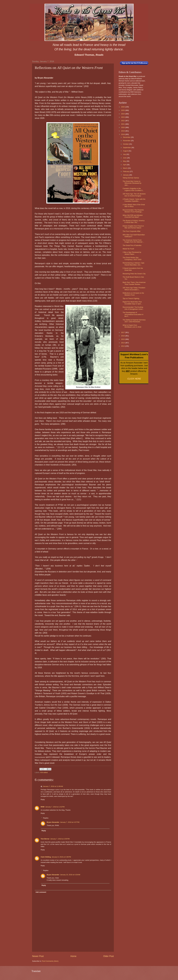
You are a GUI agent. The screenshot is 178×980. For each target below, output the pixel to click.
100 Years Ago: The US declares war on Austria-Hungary (134, 195)
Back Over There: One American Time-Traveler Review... (134, 283)
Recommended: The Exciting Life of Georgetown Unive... (133, 308)
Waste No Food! (128, 249)
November (127, 141)
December (127, 137)
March (125, 168)
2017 (123, 332)
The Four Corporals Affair (132, 231)
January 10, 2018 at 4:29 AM (70, 875)
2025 (123, 110)
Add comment (41, 892)
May (125, 161)
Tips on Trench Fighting (131, 298)
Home (73, 956)
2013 (123, 346)
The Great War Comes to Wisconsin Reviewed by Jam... (132, 183)
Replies (46, 818)
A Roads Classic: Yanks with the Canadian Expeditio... (134, 200)
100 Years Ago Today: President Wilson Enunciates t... (134, 289)
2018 (123, 134)
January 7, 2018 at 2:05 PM (60, 839)
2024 (123, 114)
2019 (123, 131)
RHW (43, 807)
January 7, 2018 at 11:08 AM (53, 786)
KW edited (44, 772)
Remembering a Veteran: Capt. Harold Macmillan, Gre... (134, 264)
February (126, 171)
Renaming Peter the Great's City (134, 274)
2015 (123, 339)
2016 (123, 336)
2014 (123, 343)
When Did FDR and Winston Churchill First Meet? (133, 216)
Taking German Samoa (131, 178)
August (126, 151)
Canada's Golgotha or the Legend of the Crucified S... (133, 189)
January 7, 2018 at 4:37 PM (70, 822)
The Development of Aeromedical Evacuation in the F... (133, 314)
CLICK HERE (134, 379)
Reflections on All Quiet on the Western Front (133, 294)
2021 (123, 124)
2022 (123, 121)
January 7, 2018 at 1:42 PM (55, 807)
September (127, 148)
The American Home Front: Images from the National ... (133, 241)
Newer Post (38, 956)
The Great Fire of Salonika (132, 245)
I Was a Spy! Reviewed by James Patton (132, 253)
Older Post (108, 956)
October (126, 144)
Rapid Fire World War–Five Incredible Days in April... (132, 303)
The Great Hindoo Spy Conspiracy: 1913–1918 (132, 258)
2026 (123, 107)
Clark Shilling (46, 857)
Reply (43, 799)
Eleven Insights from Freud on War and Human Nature (133, 227)
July (125, 154)
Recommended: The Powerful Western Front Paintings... (133, 211)
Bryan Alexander (53, 822)
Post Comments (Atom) (50, 961)
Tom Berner (45, 839)
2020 (123, 127)
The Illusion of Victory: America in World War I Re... (134, 221)
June (125, 158)
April (125, 165)
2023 (123, 117)
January (126, 175)
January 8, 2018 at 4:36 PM (61, 857)
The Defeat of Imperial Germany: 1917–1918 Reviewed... (134, 321)
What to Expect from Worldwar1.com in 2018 (132, 326)
